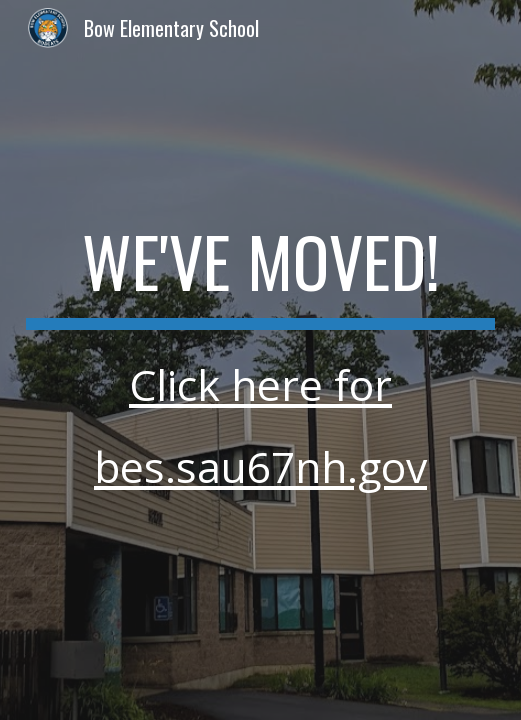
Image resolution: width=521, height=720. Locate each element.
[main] (260, 360)
